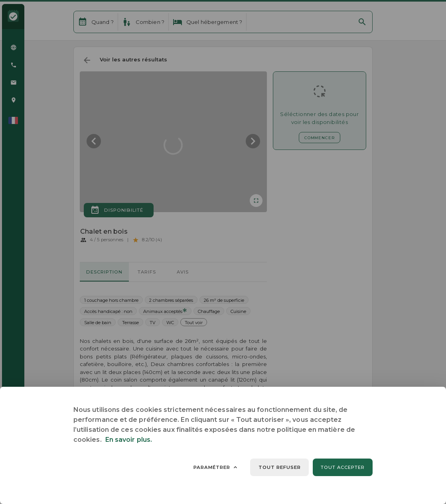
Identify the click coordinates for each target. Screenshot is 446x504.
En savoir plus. (129, 440)
